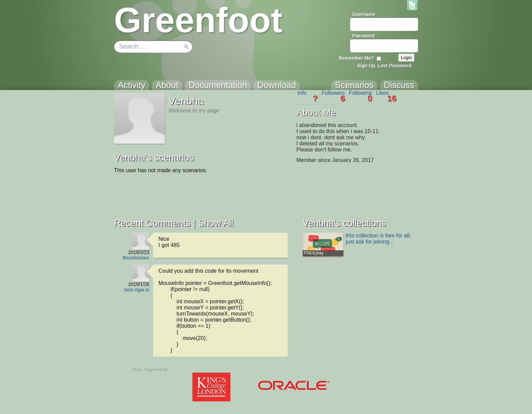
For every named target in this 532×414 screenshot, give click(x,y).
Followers (333, 96)
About (137, 370)
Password (363, 36)
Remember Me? (356, 58)
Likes (386, 96)
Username (364, 14)
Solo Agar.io (137, 290)
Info (308, 96)
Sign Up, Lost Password (384, 66)
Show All (215, 223)
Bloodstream (136, 258)
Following (360, 96)
